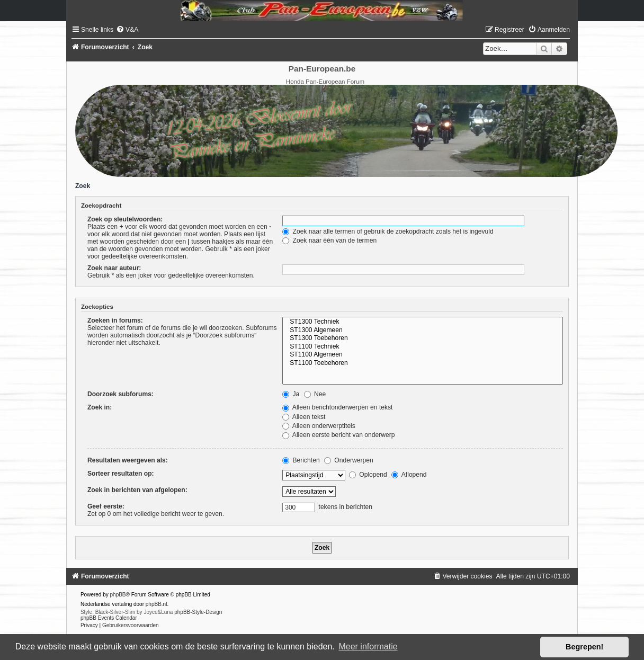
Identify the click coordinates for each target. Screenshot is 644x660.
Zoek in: (100, 407)
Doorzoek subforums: (120, 394)
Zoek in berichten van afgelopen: (137, 490)
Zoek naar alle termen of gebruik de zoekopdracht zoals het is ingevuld (388, 231)
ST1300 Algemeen (423, 331)
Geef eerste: (106, 506)
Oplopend (368, 475)
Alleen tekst (304, 417)
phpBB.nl (156, 604)
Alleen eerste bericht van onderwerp (338, 435)
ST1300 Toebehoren (423, 338)
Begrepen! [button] (584, 647)
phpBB (118, 595)
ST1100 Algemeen (423, 355)
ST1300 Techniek (423, 322)
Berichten (301, 460)
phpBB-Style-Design (198, 612)
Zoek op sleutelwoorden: (125, 219)
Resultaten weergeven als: (128, 460)
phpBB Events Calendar (109, 618)
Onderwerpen (349, 460)
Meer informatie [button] (368, 646)
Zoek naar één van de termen (329, 240)
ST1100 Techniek (423, 347)
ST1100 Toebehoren (423, 363)
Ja (291, 394)
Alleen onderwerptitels (319, 426)
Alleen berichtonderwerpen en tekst (337, 407)
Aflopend (409, 475)
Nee (315, 394)
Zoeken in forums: (115, 320)
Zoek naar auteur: (114, 268)
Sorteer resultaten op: (121, 474)
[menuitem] (127, 30)
